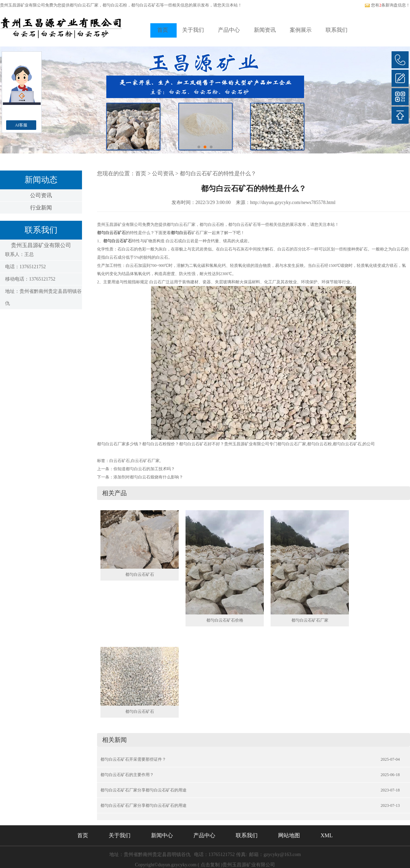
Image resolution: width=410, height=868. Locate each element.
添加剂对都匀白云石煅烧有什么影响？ (148, 477)
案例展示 (301, 30)
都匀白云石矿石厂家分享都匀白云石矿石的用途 (143, 790)
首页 (163, 30)
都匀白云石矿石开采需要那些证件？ (133, 759)
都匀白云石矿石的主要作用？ (127, 775)
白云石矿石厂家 (145, 461)
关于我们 (193, 30)
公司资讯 (41, 195)
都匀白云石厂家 (84, 5)
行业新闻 (41, 208)
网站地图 (289, 835)
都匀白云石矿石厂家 (310, 620)
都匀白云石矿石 (140, 574)
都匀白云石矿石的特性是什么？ (218, 173)
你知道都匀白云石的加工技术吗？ (144, 469)
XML (327, 835)
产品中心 (229, 30)
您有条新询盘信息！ (387, 5)
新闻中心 (162, 835)
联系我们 (337, 30)
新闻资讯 (265, 30)
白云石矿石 (120, 461)
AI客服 (21, 125)
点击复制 (210, 865)
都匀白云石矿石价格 (225, 620)
